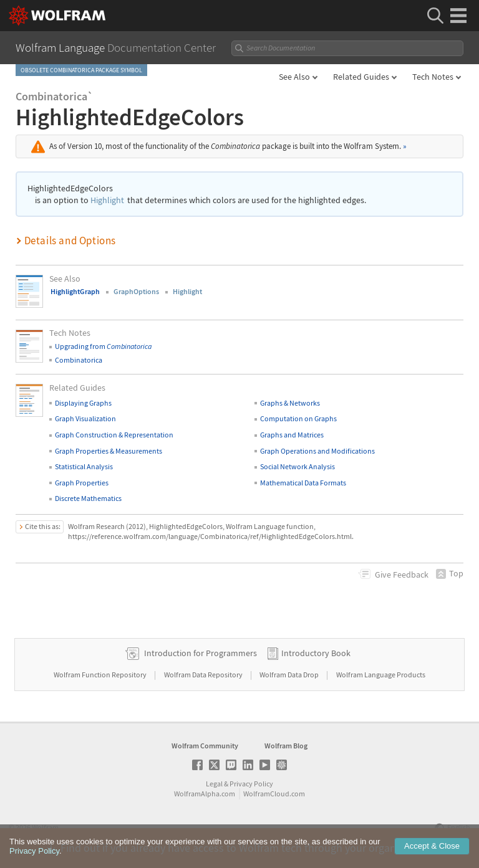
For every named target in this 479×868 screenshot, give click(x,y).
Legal (214, 784)
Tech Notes (433, 77)
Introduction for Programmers (201, 653)
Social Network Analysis (298, 466)
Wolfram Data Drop (290, 675)
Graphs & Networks (290, 403)
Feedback (402, 575)
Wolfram (45, 827)
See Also (294, 77)
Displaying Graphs (83, 403)
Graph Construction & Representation (114, 435)
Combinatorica (79, 360)
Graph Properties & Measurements (109, 451)
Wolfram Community (205, 746)
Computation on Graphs (298, 418)
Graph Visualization (85, 418)
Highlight (107, 200)
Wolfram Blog (286, 746)
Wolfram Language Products (381, 675)
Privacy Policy (251, 784)
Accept (432, 855)
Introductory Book (316, 653)
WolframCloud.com (274, 794)
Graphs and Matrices (292, 435)
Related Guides (361, 77)
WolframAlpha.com (205, 794)
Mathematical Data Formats (303, 483)
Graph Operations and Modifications (317, 451)
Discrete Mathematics (88, 498)
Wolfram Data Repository (204, 675)
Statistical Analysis (84, 466)
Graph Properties (82, 483)
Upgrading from (103, 346)
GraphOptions (136, 291)
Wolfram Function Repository (101, 675)
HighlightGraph (75, 291)
